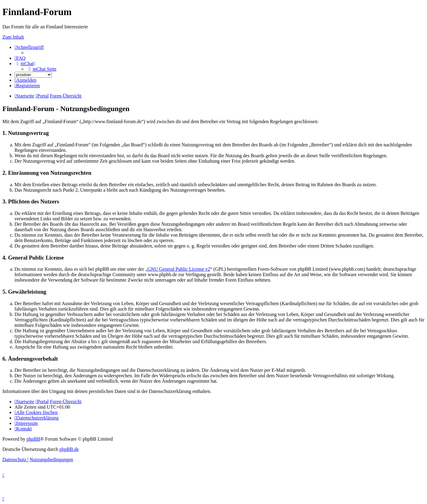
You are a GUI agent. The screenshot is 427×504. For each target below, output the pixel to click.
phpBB (33, 439)
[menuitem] (20, 58)
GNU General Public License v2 (179, 269)
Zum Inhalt (13, 37)
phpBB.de (69, 449)
